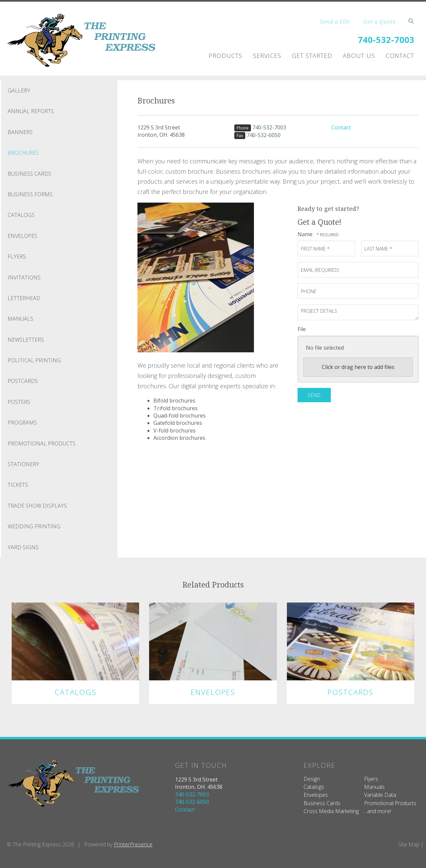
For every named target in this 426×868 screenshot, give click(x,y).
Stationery (23, 464)
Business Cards (29, 174)
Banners (20, 132)
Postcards (23, 381)
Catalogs (21, 215)
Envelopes (22, 236)
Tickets (18, 485)
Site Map (409, 844)
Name (306, 234)
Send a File (335, 22)
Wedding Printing (34, 526)
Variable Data (380, 795)
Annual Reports (31, 111)
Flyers (17, 257)
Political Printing (34, 360)
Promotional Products (42, 443)
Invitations (24, 277)
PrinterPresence (133, 844)
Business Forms (30, 194)
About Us (359, 56)
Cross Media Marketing (331, 811)
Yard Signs (23, 547)
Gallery (19, 90)
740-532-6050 (264, 135)
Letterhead (24, 298)
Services (267, 56)
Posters (19, 402)
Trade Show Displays (37, 506)
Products (225, 56)
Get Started (312, 56)
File (302, 329)
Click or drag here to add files (358, 367)
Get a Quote (380, 22)
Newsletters (26, 340)
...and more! (378, 811)
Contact (400, 56)
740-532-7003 (386, 40)
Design (312, 779)
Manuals (20, 319)
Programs (22, 423)
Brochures (23, 153)
